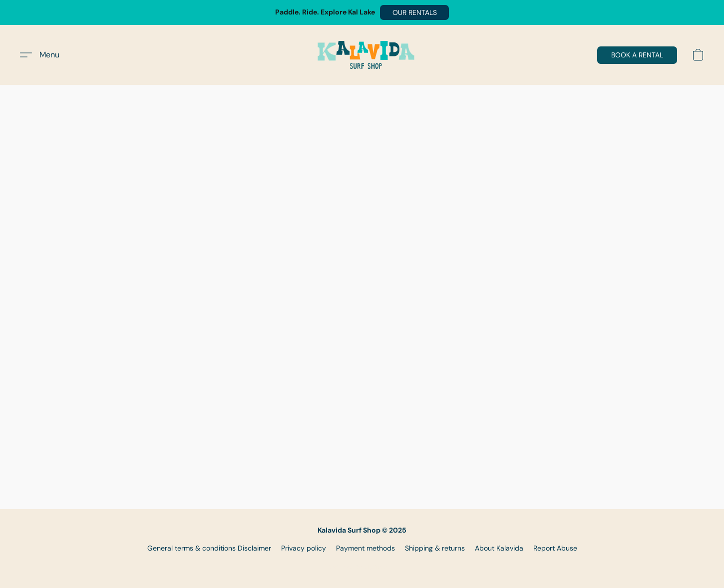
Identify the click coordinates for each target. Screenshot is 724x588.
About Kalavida (499, 548)
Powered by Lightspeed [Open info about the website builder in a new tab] (362, 566)
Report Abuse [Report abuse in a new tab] (555, 548)
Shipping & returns (435, 548)
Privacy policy (304, 548)
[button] (414, 12)
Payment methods (365, 548)
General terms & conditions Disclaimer (209, 548)
